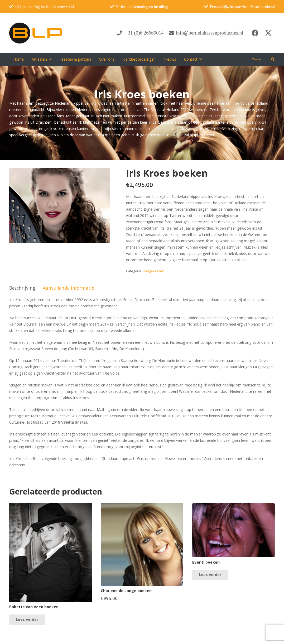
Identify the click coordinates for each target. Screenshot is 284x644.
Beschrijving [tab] (22, 288)
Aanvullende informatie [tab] (68, 288)
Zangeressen (154, 271)
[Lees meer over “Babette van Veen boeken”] (27, 620)
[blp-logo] (36, 33)
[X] (268, 33)
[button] (49, 59)
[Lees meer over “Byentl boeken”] (210, 575)
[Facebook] (255, 33)
